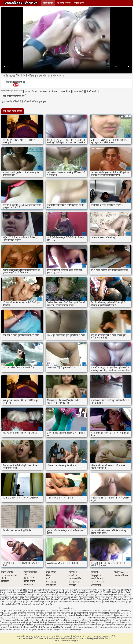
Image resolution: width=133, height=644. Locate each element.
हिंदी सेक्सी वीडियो (112, 613)
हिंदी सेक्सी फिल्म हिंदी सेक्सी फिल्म (52, 620)
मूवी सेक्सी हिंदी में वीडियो (108, 590)
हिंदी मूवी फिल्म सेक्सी (112, 625)
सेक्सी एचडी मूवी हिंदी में (21, 592)
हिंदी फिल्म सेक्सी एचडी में (56, 599)
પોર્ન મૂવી (3, 611)
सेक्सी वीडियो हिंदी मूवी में (122, 597)
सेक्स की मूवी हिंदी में (124, 590)
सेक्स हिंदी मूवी (95, 627)
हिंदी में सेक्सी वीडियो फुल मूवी (14, 96)
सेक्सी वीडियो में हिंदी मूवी (105, 597)
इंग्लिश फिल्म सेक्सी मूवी (16, 625)
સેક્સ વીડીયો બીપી (18, 618)
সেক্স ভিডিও (84, 620)
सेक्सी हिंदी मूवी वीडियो (38, 627)
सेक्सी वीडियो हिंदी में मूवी (8, 599)
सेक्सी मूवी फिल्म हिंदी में (8, 595)
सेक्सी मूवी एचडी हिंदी (109, 618)
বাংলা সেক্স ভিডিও (38, 613)
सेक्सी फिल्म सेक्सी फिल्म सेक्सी (95, 613)
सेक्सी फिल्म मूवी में (53, 592)
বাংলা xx (24, 630)
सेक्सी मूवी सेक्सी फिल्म (82, 625)
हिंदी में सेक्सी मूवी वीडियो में (101, 602)
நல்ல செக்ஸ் (9, 613)
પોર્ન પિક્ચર (36, 615)
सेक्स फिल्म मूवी (52, 627)
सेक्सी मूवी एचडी (24, 627)
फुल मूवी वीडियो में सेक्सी (25, 590)
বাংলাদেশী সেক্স (51, 613)
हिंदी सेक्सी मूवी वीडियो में (46, 604)
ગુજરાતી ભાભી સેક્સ (13, 615)
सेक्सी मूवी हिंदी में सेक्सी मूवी (34, 597)
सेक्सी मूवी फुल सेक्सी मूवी (75, 613)
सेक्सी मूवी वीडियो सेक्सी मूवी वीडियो (91, 623)
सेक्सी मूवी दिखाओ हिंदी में (104, 592)
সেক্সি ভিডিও (61, 613)
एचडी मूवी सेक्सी (34, 620)
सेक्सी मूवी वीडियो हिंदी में (21, 3)
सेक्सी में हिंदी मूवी (51, 597)
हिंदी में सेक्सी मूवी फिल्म (66, 602)
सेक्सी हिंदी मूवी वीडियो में (38, 599)
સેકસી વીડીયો (13, 627)
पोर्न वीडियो (86, 627)
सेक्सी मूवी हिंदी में (96, 595)
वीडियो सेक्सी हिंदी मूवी (52, 625)
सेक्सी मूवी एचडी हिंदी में (68, 592)
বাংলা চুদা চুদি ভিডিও (42, 611)
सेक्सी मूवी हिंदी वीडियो (124, 618)
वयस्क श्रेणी (79, 3)
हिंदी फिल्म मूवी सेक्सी (72, 620)
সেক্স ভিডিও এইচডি (57, 611)
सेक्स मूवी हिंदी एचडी (92, 615)
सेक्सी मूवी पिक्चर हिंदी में (122, 592)
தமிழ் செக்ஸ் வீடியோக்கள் (76, 618)
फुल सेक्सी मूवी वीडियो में (42, 590)
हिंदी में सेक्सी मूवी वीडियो (83, 602)
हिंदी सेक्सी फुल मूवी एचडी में (27, 604)
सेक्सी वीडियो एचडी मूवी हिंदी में (68, 597)
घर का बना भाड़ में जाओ (49, 91)
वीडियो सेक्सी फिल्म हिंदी (111, 611)
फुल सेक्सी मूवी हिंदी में (58, 590)
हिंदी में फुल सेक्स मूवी (72, 599)
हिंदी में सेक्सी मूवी (35, 602)
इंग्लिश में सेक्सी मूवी (94, 618)
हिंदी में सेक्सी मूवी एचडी (49, 602)
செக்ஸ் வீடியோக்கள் (73, 611)
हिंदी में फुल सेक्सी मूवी (105, 599)
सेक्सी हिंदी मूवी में (23, 599)
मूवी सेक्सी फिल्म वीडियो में (90, 590)
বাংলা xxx (29, 611)
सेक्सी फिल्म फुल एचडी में (38, 592)
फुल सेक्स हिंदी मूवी (67, 625)
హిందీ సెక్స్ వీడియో (115, 615)
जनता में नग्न (66, 91)
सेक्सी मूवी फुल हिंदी (28, 623)
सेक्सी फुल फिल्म (47, 615)
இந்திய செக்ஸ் (112, 620)
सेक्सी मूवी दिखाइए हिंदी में (86, 592)
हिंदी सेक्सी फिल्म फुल (45, 630)
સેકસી (100, 611)
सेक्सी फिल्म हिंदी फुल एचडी (34, 625)
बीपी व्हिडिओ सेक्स (72, 623)
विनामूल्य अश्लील (44, 618)
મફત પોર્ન (123, 613)
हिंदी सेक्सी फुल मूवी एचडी (66, 627)
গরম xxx (78, 627)
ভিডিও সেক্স (104, 615)
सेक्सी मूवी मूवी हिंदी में (44, 595)
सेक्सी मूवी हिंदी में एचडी (111, 595)
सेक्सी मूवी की (32, 630)
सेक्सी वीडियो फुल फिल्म (44, 623)
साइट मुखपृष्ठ (48, 3)
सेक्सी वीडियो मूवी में (76, 630)
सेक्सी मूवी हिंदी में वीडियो (16, 597)
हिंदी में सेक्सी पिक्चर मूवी (121, 599)
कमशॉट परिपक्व (31, 91)
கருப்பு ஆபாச (6, 620)
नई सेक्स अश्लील (64, 3)
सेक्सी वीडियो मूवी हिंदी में (87, 597)
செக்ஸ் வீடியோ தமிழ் (62, 615)
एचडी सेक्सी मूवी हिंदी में (8, 590)
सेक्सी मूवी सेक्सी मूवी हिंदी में (80, 595)
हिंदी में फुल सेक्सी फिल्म (88, 599)
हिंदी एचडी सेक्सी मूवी (97, 625)
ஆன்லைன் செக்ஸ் (108, 627)
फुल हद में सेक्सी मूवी (73, 590)
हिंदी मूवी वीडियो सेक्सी (61, 630)
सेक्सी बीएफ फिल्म (78, 615)
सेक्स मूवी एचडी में (6, 592)
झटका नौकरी (78, 91)
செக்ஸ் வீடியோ (59, 623)
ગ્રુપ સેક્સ (16, 630)
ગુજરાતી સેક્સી (26, 615)
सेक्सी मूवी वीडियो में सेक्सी (61, 595)
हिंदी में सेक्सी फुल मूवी (21, 602)
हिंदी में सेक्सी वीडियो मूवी (8, 604)
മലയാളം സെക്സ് (13, 623)
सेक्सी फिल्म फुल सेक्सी (20, 620)
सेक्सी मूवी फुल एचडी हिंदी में (26, 595)
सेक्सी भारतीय (92, 91)
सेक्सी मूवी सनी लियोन (89, 611)
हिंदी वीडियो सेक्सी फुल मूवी (16, 611)
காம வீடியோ (122, 627)
